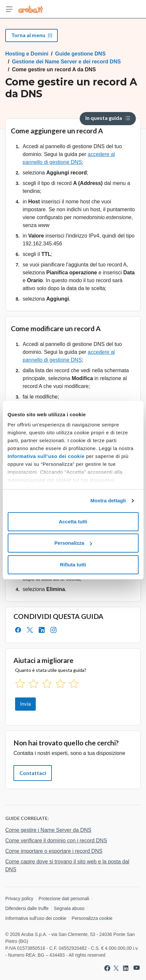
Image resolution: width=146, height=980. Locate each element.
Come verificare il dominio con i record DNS (56, 841)
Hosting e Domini (27, 54)
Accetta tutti (73, 522)
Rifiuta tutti (73, 565)
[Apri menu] (9, 9)
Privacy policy (19, 899)
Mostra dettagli (108, 501)
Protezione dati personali (64, 899)
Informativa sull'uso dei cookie (36, 918)
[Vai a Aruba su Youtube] (137, 968)
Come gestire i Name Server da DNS (48, 830)
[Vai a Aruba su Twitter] (116, 968)
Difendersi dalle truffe (27, 908)
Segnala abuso (69, 908)
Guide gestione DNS (80, 54)
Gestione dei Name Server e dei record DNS (66, 62)
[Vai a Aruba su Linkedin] (126, 968)
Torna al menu (31, 35)
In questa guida (108, 118)
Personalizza (73, 543)
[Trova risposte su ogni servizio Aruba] (31, 9)
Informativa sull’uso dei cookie (46, 456)
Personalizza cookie (92, 918)
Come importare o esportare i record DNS (54, 851)
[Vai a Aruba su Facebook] (107, 968)
